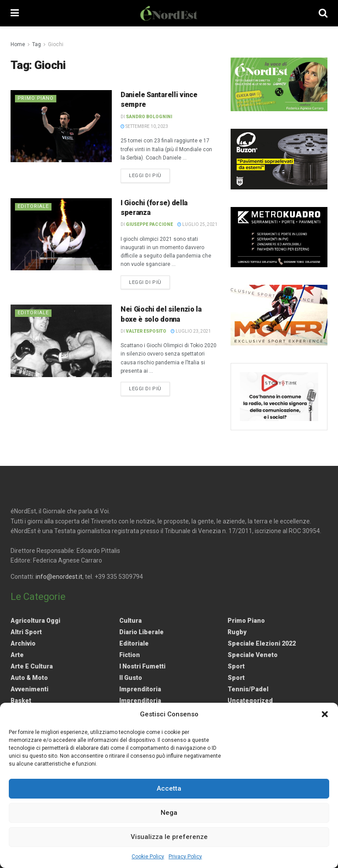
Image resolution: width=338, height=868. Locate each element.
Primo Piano (36, 98)
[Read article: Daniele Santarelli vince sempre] (61, 126)
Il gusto (131, 678)
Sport (236, 666)
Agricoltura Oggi (35, 621)
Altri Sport (26, 632)
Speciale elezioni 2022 (262, 643)
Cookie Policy (148, 857)
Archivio (23, 643)
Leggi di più (149, 175)
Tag (37, 44)
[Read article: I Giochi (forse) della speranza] (61, 234)
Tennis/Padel (248, 689)
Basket (21, 701)
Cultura (130, 621)
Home (18, 44)
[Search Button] (323, 13)
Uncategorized (250, 701)
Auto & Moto (29, 678)
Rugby (237, 632)
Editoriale (33, 206)
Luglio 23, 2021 (191, 331)
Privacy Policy (185, 857)
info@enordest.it (59, 577)
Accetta (169, 788)
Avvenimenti (29, 689)
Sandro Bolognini (149, 117)
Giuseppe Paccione (149, 224)
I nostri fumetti (142, 666)
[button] (325, 714)
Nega (169, 813)
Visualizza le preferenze (169, 837)
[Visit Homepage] (169, 13)
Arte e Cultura (32, 666)
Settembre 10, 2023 (144, 126)
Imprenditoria (140, 689)
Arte (17, 655)
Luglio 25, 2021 (197, 224)
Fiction (130, 655)
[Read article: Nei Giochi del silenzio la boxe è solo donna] (61, 341)
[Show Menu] (15, 13)
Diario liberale (141, 632)
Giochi (56, 44)
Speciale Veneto (253, 655)
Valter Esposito (146, 331)
